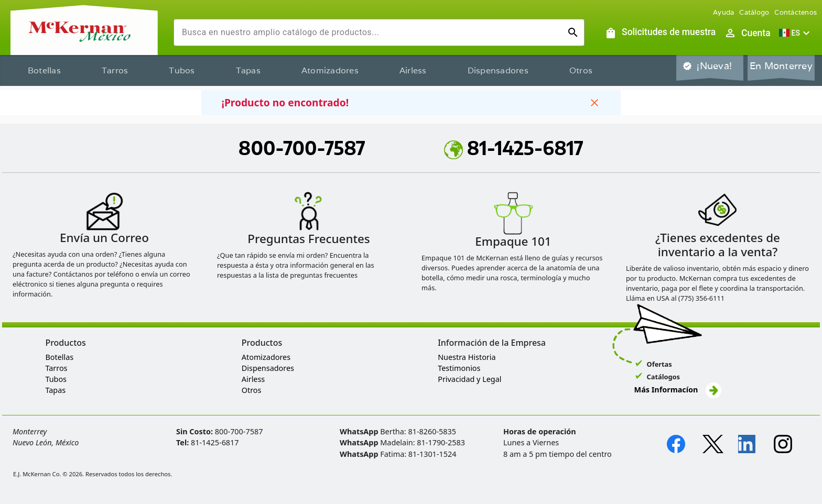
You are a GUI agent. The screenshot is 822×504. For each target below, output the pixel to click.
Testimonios (459, 368)
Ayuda (723, 12)
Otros (581, 70)
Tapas (248, 70)
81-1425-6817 (514, 148)
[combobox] (371, 32)
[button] (796, 33)
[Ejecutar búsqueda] (573, 32)
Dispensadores (498, 70)
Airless (413, 70)
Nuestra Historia (467, 357)
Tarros (115, 70)
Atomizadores (330, 70)
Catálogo (754, 12)
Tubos (182, 70)
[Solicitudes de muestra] (660, 33)
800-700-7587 (302, 148)
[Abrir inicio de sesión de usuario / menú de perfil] (747, 33)
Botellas (44, 70)
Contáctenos (796, 12)
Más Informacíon (678, 390)
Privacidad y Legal (469, 379)
